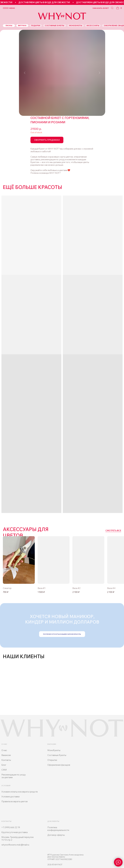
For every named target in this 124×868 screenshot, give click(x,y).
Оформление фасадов (59, 765)
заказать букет (101, 8)
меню (12, 8)
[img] (54, 560)
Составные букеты (57, 755)
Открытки (52, 760)
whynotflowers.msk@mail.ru (15, 845)
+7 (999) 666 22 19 (11, 827)
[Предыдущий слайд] (25, 73)
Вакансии (6, 755)
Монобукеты (54, 750)
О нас (4, 750)
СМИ (4, 770)
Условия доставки (10, 797)
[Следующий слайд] (99, 73)
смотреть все (113, 530)
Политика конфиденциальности (58, 829)
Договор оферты (56, 835)
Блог (4, 765)
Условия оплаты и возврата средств (20, 792)
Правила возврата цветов (15, 801)
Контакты (6, 760)
